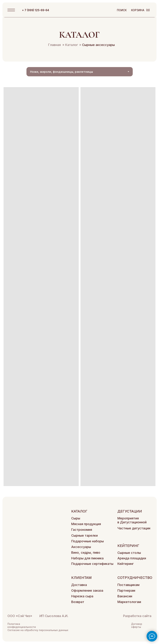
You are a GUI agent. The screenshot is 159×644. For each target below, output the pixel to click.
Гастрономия (82, 530)
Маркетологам (129, 602)
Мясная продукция (86, 524)
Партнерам (126, 590)
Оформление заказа (87, 590)
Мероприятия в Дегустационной (132, 520)
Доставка (79, 585)
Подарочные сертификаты (92, 564)
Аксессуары (81, 547)
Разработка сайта (137, 616)
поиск (122, 10)
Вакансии (125, 596)
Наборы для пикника (87, 558)
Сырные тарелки (84, 535)
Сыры (76, 518)
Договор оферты (137, 625)
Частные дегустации (134, 528)
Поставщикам (128, 585)
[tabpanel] (79, 287)
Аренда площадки (132, 558)
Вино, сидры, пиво (86, 552)
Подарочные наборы (87, 541)
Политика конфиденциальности (22, 625)
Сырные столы (129, 553)
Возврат (78, 602)
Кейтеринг (126, 564)
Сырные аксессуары (97, 45)
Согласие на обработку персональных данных (38, 630)
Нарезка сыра (82, 596)
